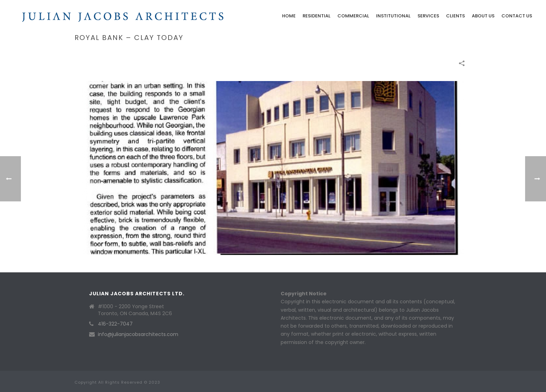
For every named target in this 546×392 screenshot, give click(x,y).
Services (428, 16)
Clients (455, 16)
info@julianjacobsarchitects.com (138, 334)
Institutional (393, 16)
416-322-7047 (115, 324)
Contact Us (517, 16)
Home (289, 16)
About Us (483, 16)
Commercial (353, 16)
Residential (317, 16)
